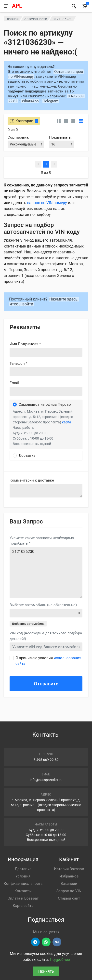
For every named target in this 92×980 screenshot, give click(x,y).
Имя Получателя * (25, 344)
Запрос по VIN (69, 891)
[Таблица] (81, 121)
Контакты (23, 891)
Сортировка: (18, 137)
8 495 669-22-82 (46, 760)
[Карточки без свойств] (59, 121)
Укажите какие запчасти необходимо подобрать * (42, 541)
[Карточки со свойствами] (66, 121)
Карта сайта (23, 906)
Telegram (51, 101)
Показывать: (60, 137)
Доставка (23, 869)
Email (14, 383)
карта (66, 422)
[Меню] (6, 6)
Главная (12, 19)
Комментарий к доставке (32, 480)
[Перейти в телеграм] (35, 942)
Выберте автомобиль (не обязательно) (43, 605)
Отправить (46, 684)
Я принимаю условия (48, 661)
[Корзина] (85, 6)
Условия (23, 876)
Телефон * (18, 364)
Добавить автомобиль (28, 624)
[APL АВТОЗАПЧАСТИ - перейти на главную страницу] (39, 6)
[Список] (73, 121)
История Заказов (69, 869)
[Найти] (74, 6)
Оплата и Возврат (23, 898)
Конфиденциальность (23, 884)
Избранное (69, 876)
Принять (46, 971)
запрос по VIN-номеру (47, 203)
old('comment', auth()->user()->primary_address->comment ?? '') (46, 491)
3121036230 (46, 573)
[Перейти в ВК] (57, 942)
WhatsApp (30, 101)
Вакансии (69, 884)
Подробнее (60, 960)
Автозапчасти (36, 19)
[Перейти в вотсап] (46, 942)
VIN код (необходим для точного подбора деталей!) (46, 636)
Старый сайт (69, 898)
